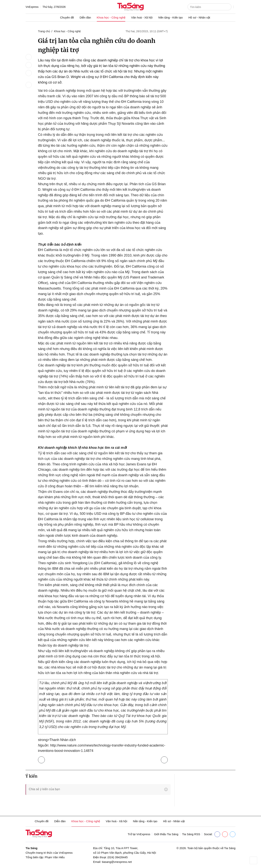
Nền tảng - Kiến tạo (171, 17)
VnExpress (32, 7)
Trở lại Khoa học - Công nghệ (42, 759)
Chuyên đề (67, 17)
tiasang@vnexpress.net (117, 862)
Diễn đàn (85, 17)
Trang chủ (44, 31)
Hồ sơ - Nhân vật (199, 17)
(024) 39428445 (118, 857)
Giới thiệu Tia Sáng (166, 834)
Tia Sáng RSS (191, 834)
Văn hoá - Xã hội (142, 17)
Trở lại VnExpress (139, 834)
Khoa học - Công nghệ (111, 17)
